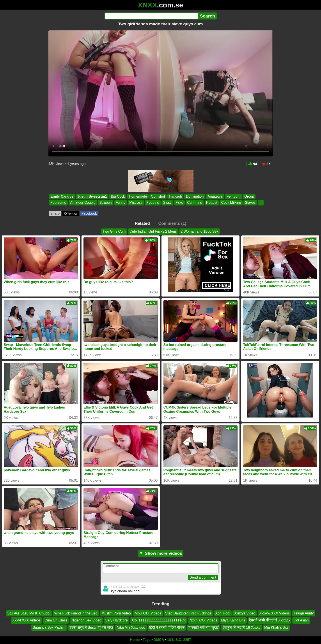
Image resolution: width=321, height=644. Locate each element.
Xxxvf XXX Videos (26, 620)
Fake (179, 203)
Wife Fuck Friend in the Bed (76, 613)
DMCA (159, 640)
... (261, 203)
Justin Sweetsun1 (92, 196)
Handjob (175, 196)
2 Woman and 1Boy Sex (199, 231)
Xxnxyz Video (245, 613)
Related (142, 223)
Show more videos (160, 553)
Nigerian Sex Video (86, 620)
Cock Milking (231, 203)
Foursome (58, 203)
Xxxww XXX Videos (274, 613)
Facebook (89, 213)
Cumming (195, 203)
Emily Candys (62, 196)
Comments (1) (172, 223)
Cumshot (158, 196)
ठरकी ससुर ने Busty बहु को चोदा (91, 627)
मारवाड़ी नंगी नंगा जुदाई (203, 627)
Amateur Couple (83, 203)
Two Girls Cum (114, 231)
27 (266, 164)
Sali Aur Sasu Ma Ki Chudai (29, 613)
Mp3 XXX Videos (148, 613)
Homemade (138, 196)
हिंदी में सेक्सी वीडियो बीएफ (167, 627)
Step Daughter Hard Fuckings (188, 613)
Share (55, 213)
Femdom (233, 196)
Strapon (105, 203)
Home (135, 640)
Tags (147, 640)
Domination (195, 196)
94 (253, 164)
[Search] (152, 16)
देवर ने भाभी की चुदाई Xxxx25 (270, 620)
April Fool (223, 613)
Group (249, 196)
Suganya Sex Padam (49, 627)
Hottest (212, 203)
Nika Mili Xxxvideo (131, 627)
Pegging (153, 203)
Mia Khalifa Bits (276, 627)
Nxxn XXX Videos (203, 620)
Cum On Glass (56, 620)
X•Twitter (70, 213)
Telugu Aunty (304, 613)
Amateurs (215, 196)
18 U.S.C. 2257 (179, 640)
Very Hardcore (117, 620)
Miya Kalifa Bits (233, 620)
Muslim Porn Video (116, 613)
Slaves (250, 203)
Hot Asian (301, 620)
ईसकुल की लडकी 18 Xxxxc (241, 627)
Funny (120, 203)
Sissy (167, 203)
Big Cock (118, 196)
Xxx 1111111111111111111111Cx (159, 620)
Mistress (136, 203)
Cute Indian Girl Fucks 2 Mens (153, 231)
